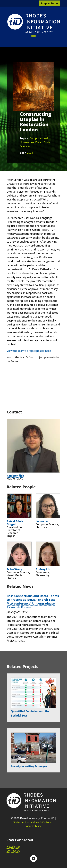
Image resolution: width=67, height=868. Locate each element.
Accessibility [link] (34, 826)
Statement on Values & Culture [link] (32, 822)
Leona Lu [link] (42, 521)
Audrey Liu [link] (43, 569)
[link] (33, 23)
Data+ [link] (39, 142)
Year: (23, 153)
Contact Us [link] (13, 851)
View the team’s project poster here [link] (29, 351)
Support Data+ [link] (50, 3)
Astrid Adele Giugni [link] (15, 523)
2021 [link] (30, 153)
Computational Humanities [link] (34, 140)
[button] (33, 37)
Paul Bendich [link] (15, 476)
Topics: (24, 138)
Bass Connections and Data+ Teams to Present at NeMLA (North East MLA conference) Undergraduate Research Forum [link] (33, 601)
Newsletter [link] (13, 847)
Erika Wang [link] (14, 569)
